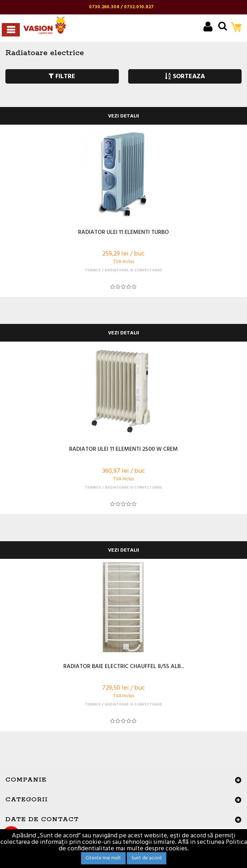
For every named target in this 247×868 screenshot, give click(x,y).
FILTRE (62, 77)
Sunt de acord (147, 858)
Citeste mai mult (103, 858)
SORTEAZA (185, 77)
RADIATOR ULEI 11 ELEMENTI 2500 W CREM (123, 450)
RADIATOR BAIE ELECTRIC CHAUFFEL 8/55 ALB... (124, 667)
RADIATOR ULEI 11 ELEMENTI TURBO (123, 233)
